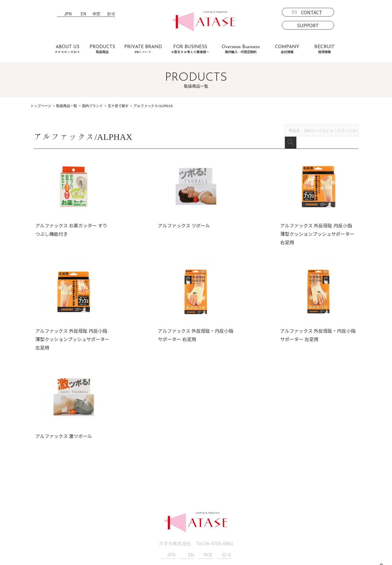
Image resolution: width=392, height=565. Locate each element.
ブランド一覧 (52, 499)
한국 (111, 14)
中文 (96, 14)
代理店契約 (156, 507)
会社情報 (201, 490)
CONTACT (312, 12)
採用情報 (253, 490)
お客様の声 (90, 515)
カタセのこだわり (96, 490)
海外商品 (48, 515)
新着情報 (201, 499)
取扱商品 (43, 490)
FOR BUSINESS (190, 49)
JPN (68, 14)
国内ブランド (92, 106)
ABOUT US (68, 49)
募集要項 (258, 499)
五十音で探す (118, 106)
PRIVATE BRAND (143, 49)
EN (83, 14)
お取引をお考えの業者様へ (106, 499)
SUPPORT (308, 25)
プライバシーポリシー (215, 507)
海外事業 (153, 499)
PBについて (51, 532)
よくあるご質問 (94, 507)
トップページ (41, 106)
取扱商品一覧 (67, 106)
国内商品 (48, 507)
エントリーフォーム (269, 507)
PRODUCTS (102, 49)
